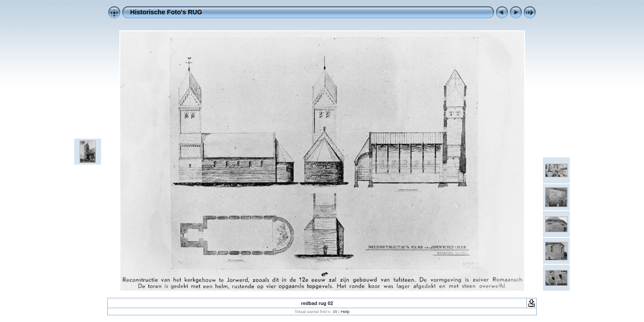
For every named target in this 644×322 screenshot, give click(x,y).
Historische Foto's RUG (166, 12)
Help (345, 311)
